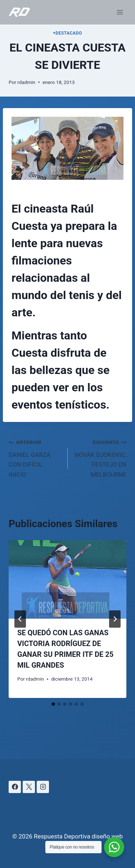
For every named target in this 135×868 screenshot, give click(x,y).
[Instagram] (43, 787)
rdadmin (26, 82)
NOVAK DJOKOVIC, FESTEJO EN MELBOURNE (100, 457)
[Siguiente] (115, 619)
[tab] (53, 704)
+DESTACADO (67, 33)
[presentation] (67, 579)
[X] (29, 787)
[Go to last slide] (20, 619)
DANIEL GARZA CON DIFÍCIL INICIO (35, 457)
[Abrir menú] (120, 12)
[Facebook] (15, 787)
